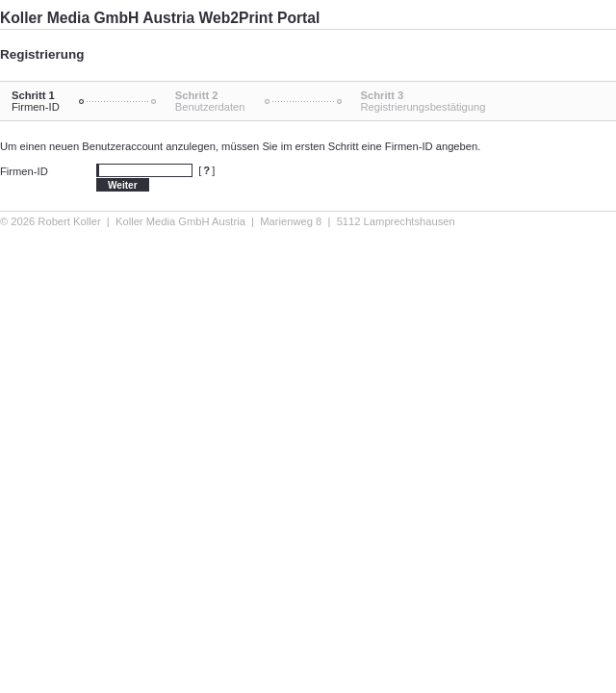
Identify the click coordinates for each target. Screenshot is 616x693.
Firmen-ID (24, 171)
